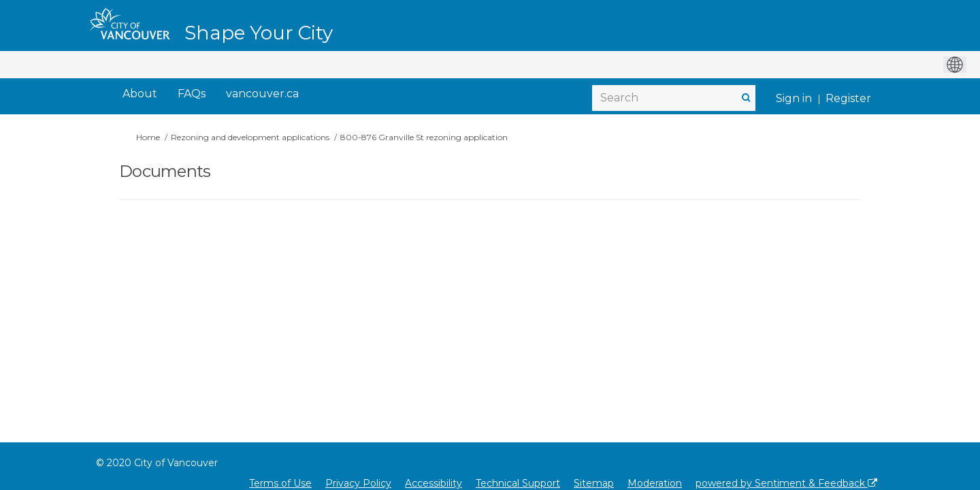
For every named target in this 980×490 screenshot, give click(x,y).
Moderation (655, 483)
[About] (140, 94)
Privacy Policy (358, 483)
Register (848, 98)
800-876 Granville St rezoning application (424, 137)
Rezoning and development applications (250, 137)
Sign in (794, 98)
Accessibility (434, 483)
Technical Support (518, 483)
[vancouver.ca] (262, 94)
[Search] (674, 98)
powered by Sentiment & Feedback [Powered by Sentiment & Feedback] (786, 483)
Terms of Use (280, 483)
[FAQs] (192, 94)
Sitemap (594, 483)
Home (148, 137)
